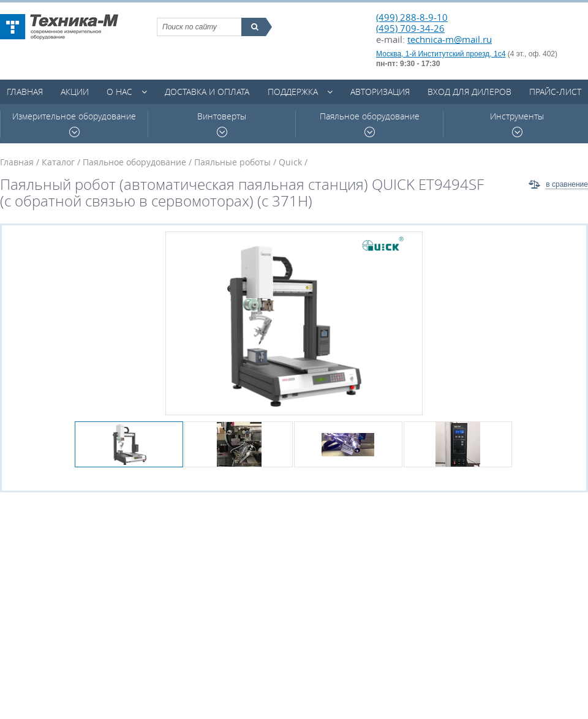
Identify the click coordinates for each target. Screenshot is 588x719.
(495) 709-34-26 (410, 28)
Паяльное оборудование (370, 124)
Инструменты (517, 124)
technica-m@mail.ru (450, 39)
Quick (290, 162)
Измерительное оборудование (74, 124)
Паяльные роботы (232, 162)
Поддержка (293, 92)
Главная (25, 92)
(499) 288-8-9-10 (412, 17)
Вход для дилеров (469, 92)
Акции (75, 92)
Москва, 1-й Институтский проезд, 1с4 (441, 54)
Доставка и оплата (207, 92)
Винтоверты (222, 124)
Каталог (58, 162)
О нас (119, 92)
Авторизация (380, 92)
